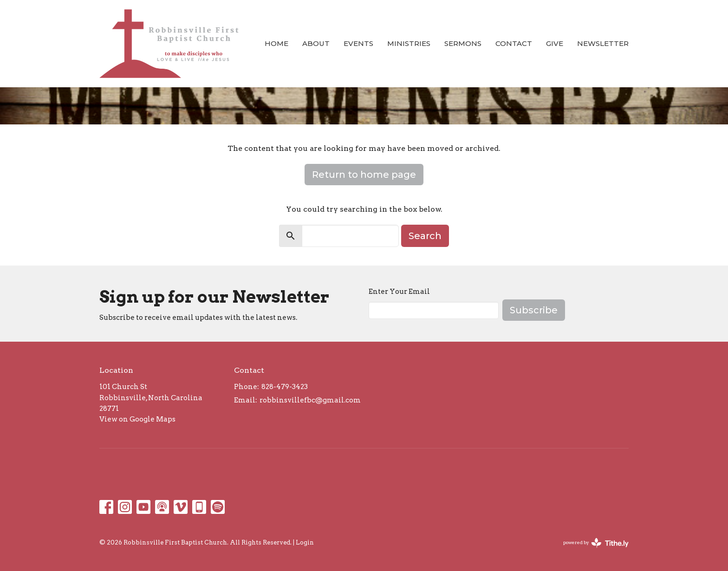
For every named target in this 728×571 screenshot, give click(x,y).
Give (555, 43)
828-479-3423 (285, 387)
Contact (514, 43)
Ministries (409, 43)
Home (276, 43)
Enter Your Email (399, 292)
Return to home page (364, 175)
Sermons (463, 43)
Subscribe (534, 310)
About (316, 43)
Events (358, 43)
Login (305, 542)
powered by (596, 543)
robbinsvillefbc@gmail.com (310, 400)
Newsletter (603, 43)
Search (425, 236)
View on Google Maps (137, 419)
